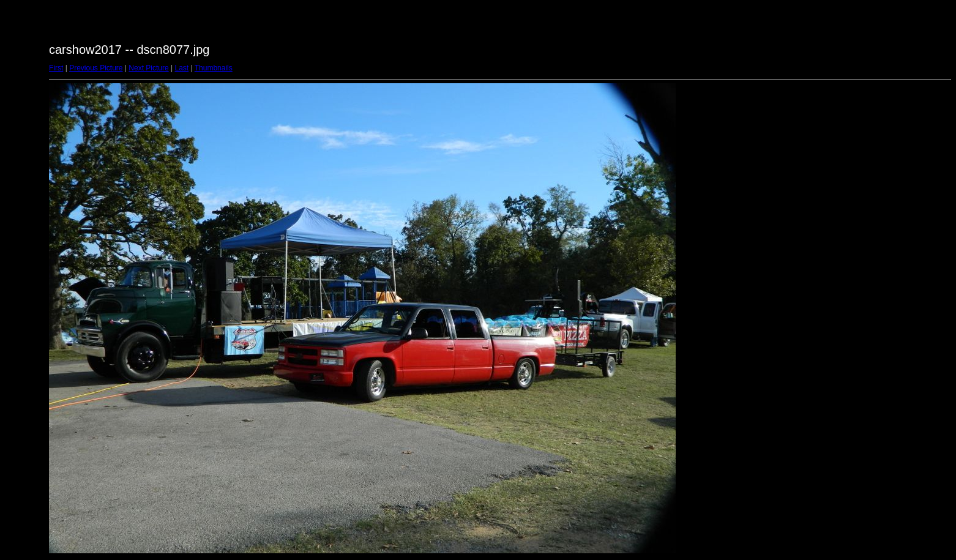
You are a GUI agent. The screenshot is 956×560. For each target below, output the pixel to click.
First (56, 68)
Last (181, 68)
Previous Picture (96, 68)
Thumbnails (214, 68)
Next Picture (148, 68)
